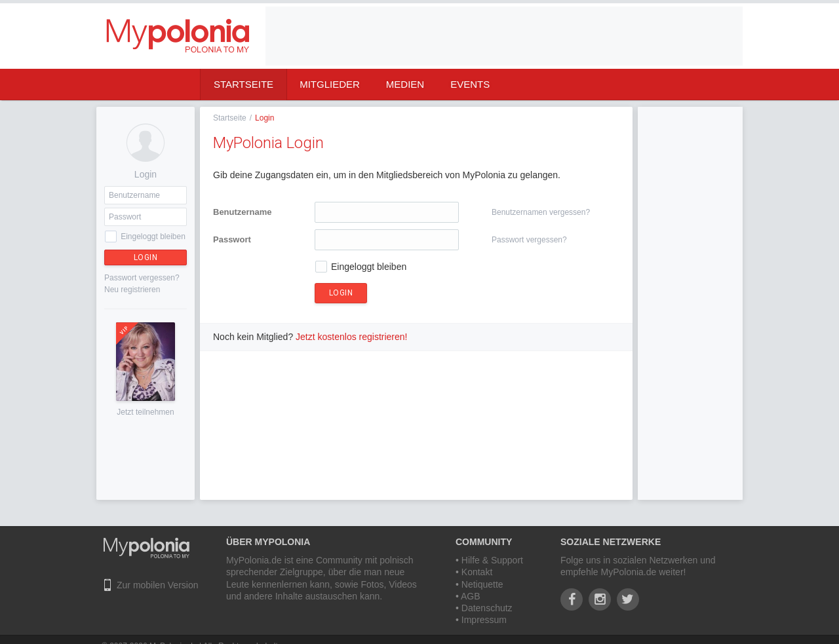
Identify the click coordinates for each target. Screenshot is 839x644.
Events (470, 84)
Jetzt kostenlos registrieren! (351, 337)
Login (146, 257)
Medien (405, 84)
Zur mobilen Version (158, 585)
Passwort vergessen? (142, 278)
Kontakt (477, 572)
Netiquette (482, 584)
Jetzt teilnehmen (145, 412)
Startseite (244, 84)
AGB (471, 596)
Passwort (232, 239)
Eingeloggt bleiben (153, 237)
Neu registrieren (132, 290)
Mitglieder (330, 84)
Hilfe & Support (492, 560)
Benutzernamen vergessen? (541, 212)
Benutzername (243, 212)
